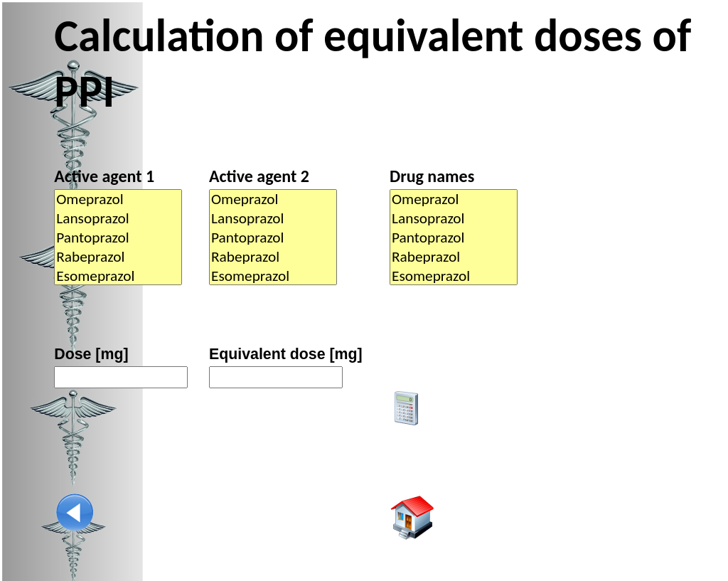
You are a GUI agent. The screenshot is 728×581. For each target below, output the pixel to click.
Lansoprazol (118, 219)
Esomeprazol (118, 276)
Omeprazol (118, 199)
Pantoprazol (118, 238)
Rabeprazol (118, 257)
